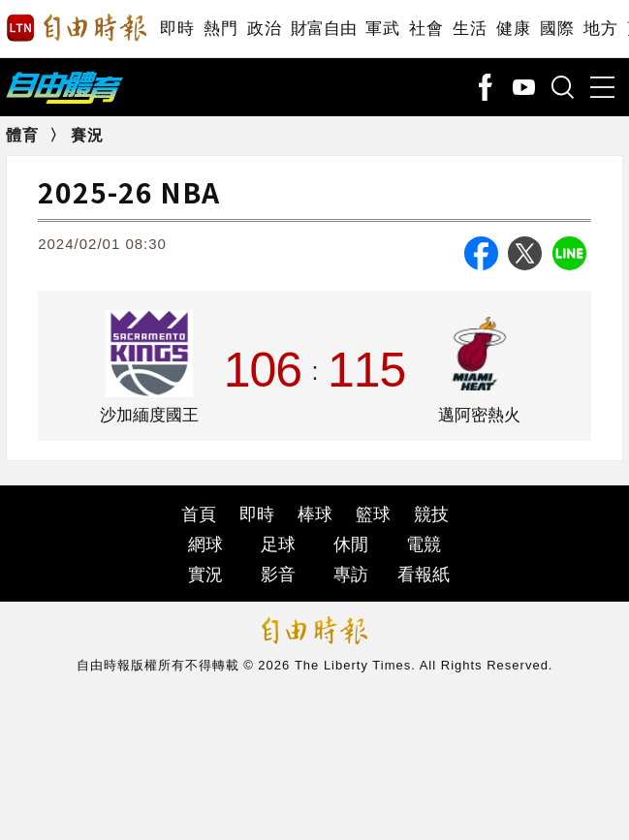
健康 (513, 29)
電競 (424, 544)
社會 (426, 29)
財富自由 (323, 29)
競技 (431, 514)
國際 (557, 29)
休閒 (351, 544)
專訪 (351, 575)
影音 (278, 575)
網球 (205, 544)
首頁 (199, 514)
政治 (264, 29)
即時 (177, 29)
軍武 (382, 29)
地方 (600, 29)
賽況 (87, 135)
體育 (22, 135)
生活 (470, 29)
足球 (278, 544)
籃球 (373, 514)
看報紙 (424, 575)
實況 (205, 575)
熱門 (220, 29)
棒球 (315, 514)
